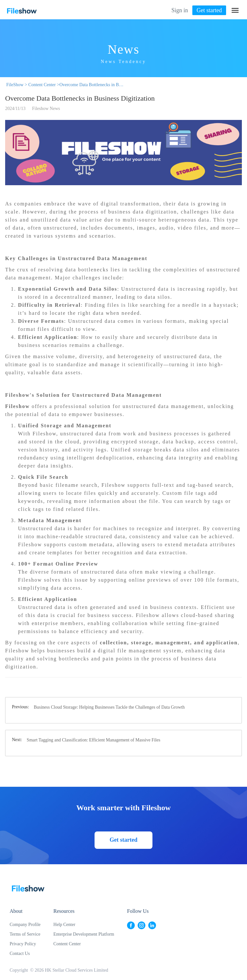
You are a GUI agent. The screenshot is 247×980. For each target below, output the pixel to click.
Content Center (67, 944)
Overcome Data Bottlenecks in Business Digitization (92, 85)
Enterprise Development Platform (84, 934)
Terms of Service (25, 934)
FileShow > (16, 85)
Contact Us (20, 953)
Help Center (64, 925)
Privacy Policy (23, 944)
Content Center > (43, 85)
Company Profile (25, 925)
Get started (209, 10)
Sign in (180, 10)
